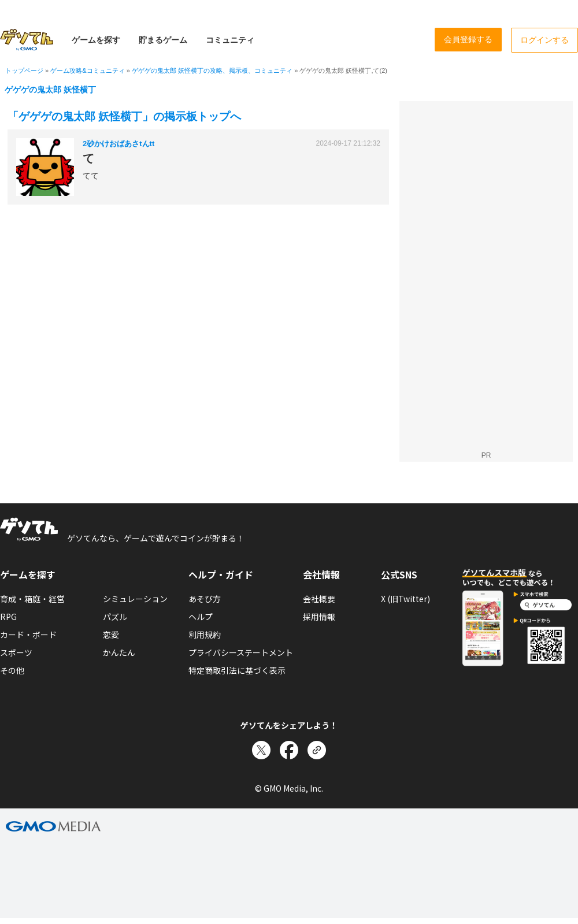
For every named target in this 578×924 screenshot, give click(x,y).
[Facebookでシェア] (289, 750)
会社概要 (319, 599)
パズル (115, 617)
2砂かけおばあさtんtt (118, 144)
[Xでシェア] (261, 750)
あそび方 (205, 599)
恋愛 (111, 634)
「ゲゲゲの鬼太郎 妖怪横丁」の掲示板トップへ (124, 116)
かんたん (119, 652)
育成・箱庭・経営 (32, 599)
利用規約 (205, 634)
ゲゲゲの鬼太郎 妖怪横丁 (50, 90)
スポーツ (16, 652)
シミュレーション (135, 599)
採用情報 (319, 617)
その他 (12, 670)
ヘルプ (201, 617)
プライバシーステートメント (241, 652)
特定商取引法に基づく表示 (237, 670)
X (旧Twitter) (405, 599)
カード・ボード (28, 634)
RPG (8, 617)
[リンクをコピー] (317, 750)
